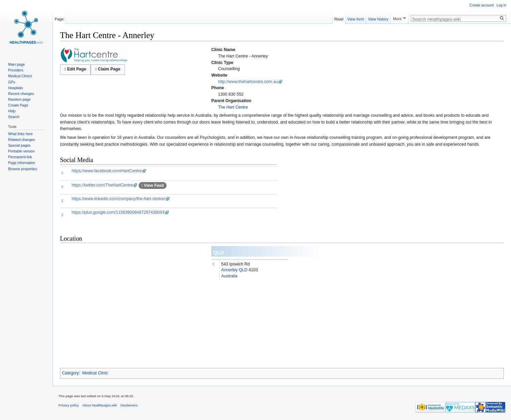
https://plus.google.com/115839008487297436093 (118, 212)
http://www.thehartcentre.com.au (248, 82)
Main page (17, 64)
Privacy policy (69, 405)
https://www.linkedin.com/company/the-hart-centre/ (119, 199)
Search (14, 117)
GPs (12, 82)
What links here (20, 134)
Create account (482, 5)
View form (356, 18)
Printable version (21, 151)
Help (12, 111)
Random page (19, 99)
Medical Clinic (95, 373)
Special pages (19, 145)
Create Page (18, 105)
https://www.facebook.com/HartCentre (107, 171)
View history (378, 18)
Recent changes (21, 94)
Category (71, 373)
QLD (219, 253)
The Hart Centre (233, 107)
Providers (16, 70)
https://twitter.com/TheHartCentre (103, 185)
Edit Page (75, 69)
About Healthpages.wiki (99, 405)
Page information (22, 163)
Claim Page (108, 69)
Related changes (22, 140)
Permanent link (20, 157)
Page (59, 18)
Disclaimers (129, 405)
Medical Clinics (20, 76)
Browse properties (23, 169)
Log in (501, 5)
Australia (229, 276)
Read (339, 18)
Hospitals (16, 88)
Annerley (229, 270)
